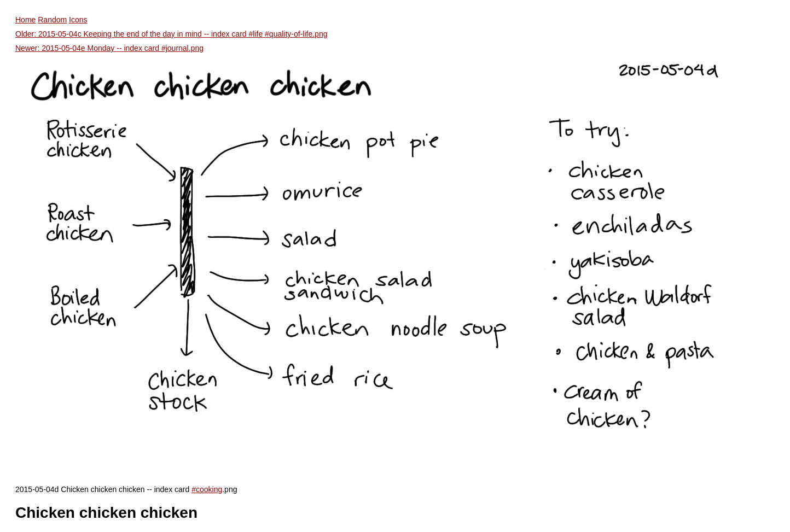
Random (52, 20)
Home (25, 20)
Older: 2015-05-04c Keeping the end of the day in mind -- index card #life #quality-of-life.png (171, 34)
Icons (78, 20)
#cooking (207, 489)
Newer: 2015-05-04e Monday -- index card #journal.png (109, 48)
